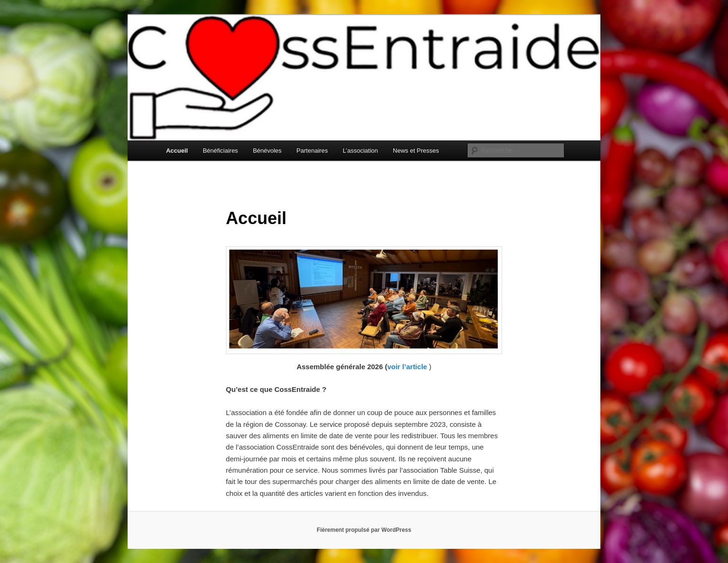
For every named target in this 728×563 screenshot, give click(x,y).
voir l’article (407, 367)
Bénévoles (267, 151)
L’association (360, 151)
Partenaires (312, 151)
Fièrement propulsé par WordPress (364, 530)
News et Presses (416, 151)
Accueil (177, 151)
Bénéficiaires (220, 151)
